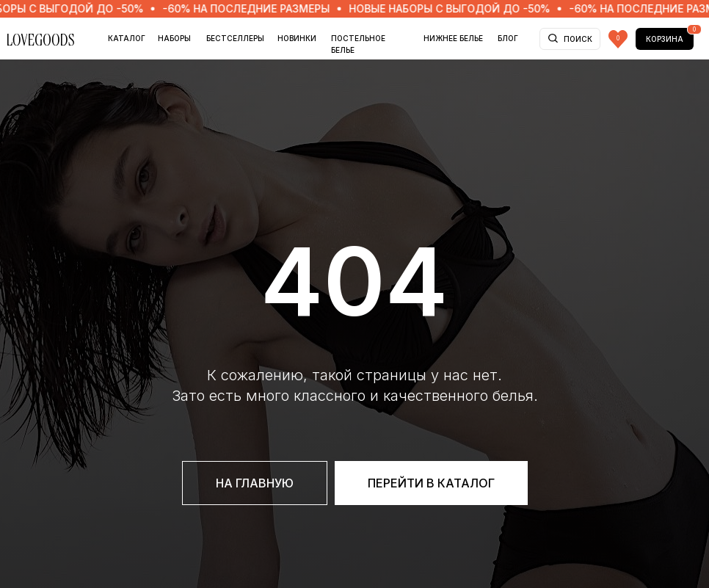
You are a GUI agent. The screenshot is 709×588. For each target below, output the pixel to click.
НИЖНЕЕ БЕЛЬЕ (453, 38)
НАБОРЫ (174, 38)
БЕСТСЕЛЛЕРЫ (235, 38)
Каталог (127, 38)
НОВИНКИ (297, 38)
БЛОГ (508, 38)
